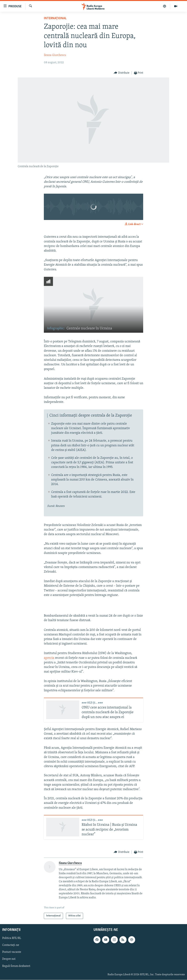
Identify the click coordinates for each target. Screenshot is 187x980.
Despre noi (9, 959)
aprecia (49, 658)
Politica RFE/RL (12, 938)
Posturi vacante (12, 952)
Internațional (55, 18)
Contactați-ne (11, 945)
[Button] (122, 73)
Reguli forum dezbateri (16, 966)
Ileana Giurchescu (55, 55)
